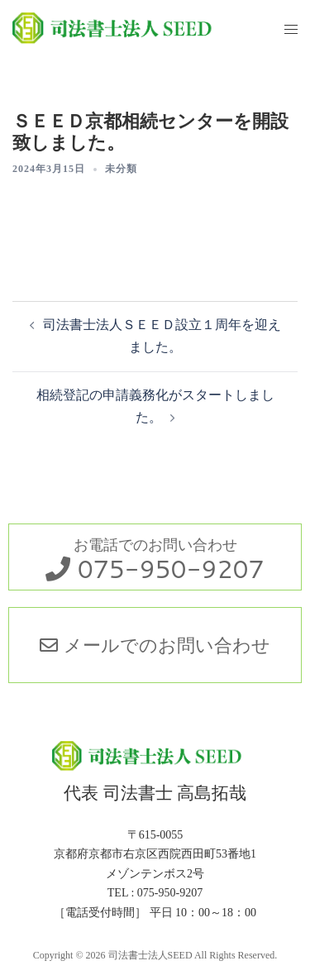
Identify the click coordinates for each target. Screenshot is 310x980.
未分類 (121, 169)
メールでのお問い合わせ (155, 645)
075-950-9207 (171, 569)
